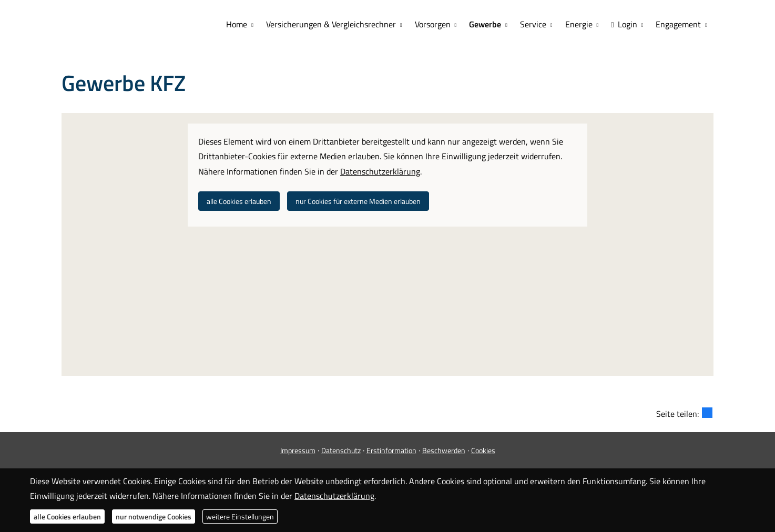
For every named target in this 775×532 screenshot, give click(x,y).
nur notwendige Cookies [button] (154, 516)
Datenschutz (341, 450)
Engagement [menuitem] (678, 24)
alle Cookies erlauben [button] (239, 201)
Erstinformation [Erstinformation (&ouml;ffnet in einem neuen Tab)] (391, 450)
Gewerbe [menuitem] (485, 24)
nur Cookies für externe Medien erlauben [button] (358, 201)
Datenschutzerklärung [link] (380, 171)
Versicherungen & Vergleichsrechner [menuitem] (331, 24)
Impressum (298, 450)
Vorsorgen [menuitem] (433, 24)
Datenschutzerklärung (334, 496)
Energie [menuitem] (579, 24)
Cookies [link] (483, 450)
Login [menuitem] (624, 24)
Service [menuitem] (533, 24)
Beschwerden (444, 450)
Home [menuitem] (237, 24)
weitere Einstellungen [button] (240, 516)
